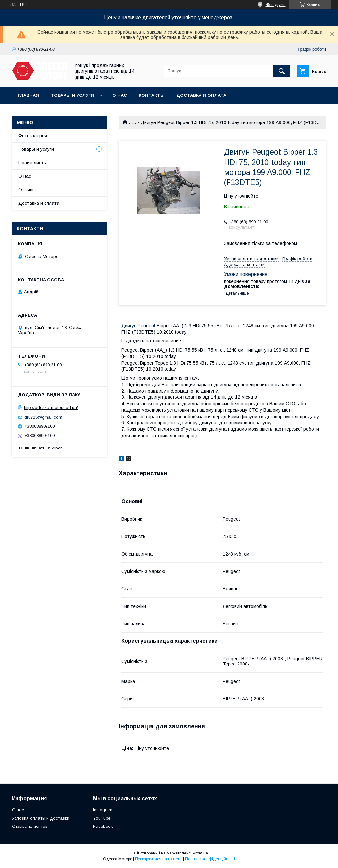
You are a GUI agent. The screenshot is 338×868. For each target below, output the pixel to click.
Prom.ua (200, 853)
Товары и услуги (72, 95)
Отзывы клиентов (30, 826)
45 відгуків (276, 5)
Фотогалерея (33, 136)
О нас (120, 95)
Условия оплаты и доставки (41, 818)
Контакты (152, 95)
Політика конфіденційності (210, 859)
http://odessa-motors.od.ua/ (51, 407)
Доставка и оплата (201, 95)
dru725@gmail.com (43, 417)
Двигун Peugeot (138, 326)
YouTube (102, 818)
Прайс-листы (33, 163)
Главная (28, 95)
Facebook (103, 826)
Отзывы (27, 190)
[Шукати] (282, 71)
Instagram (103, 810)
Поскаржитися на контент (158, 859)
